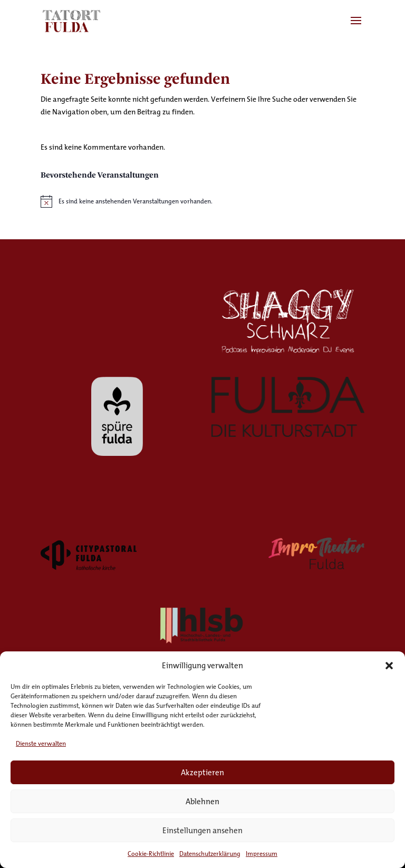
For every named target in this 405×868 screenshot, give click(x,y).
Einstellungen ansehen (202, 830)
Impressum (262, 854)
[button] (389, 666)
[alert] (202, 201)
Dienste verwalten (41, 743)
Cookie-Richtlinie (151, 854)
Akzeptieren (202, 772)
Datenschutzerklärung (210, 854)
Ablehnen (202, 801)
